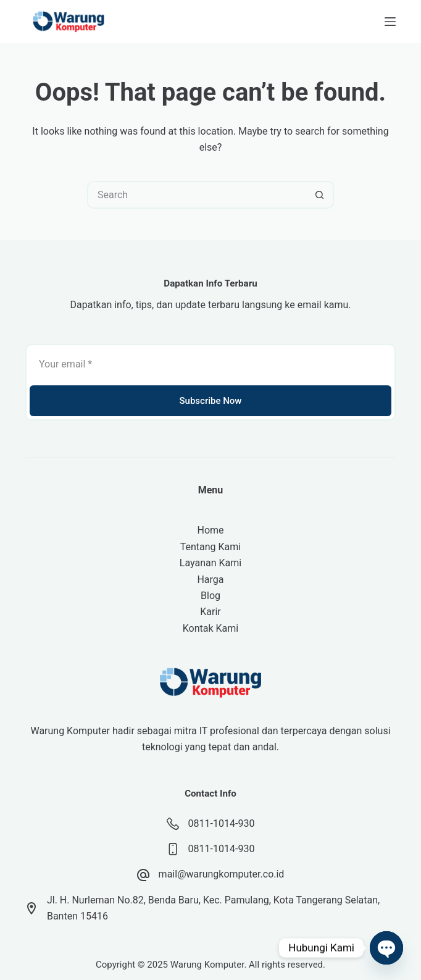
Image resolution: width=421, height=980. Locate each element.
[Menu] (390, 22)
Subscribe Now (210, 401)
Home (210, 530)
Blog (210, 596)
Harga (210, 580)
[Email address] (210, 364)
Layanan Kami (210, 563)
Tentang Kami (210, 547)
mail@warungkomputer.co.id (222, 874)
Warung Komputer (207, 965)
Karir (210, 612)
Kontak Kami (210, 628)
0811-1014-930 (222, 823)
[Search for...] (197, 195)
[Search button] (320, 195)
